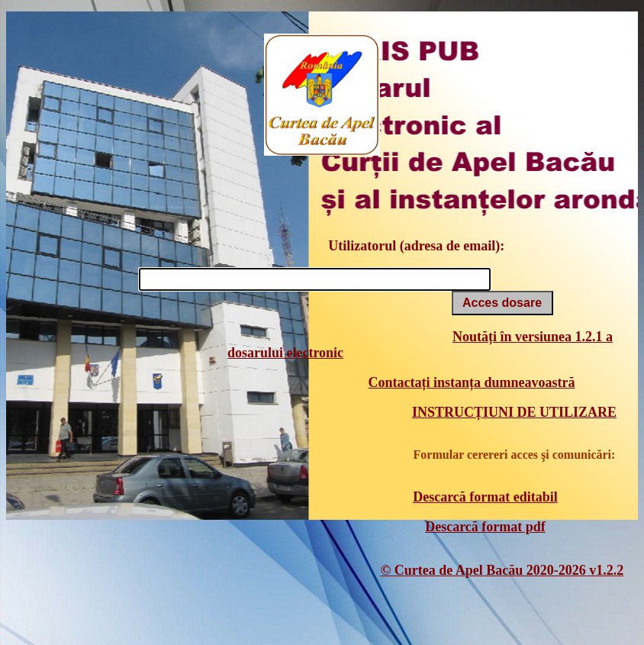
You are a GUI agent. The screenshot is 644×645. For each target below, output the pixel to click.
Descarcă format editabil (485, 497)
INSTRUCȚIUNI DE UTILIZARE (514, 412)
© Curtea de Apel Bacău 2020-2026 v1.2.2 (502, 570)
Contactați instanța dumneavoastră (471, 382)
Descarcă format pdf (485, 527)
